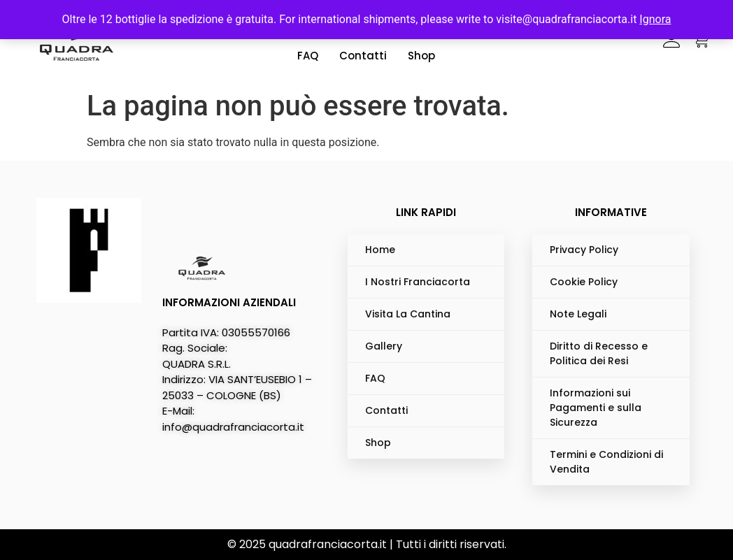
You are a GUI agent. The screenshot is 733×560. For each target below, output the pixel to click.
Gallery (384, 346)
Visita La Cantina (408, 314)
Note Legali (578, 314)
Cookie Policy (584, 282)
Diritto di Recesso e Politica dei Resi (599, 353)
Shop (421, 56)
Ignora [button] (655, 19)
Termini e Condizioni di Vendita (606, 462)
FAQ (308, 56)
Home (380, 250)
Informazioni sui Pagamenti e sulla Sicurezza (596, 408)
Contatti (363, 56)
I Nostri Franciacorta (418, 282)
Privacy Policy (584, 250)
